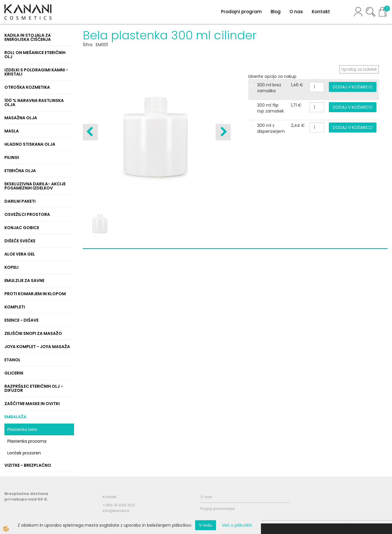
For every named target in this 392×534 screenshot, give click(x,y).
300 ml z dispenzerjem (271, 128)
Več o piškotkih (237, 525)
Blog (276, 12)
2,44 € (298, 125)
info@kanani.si (116, 511)
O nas (296, 12)
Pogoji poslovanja (218, 509)
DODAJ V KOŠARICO (353, 87)
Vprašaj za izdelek (359, 69)
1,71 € (296, 105)
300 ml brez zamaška (269, 88)
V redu (206, 525)
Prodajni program (241, 12)
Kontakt (321, 12)
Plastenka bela (22, 429)
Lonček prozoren (24, 453)
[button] (223, 132)
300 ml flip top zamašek (270, 108)
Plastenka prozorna (27, 441)
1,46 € (297, 85)
